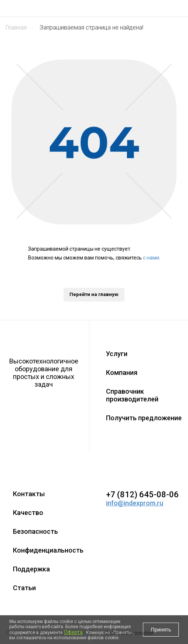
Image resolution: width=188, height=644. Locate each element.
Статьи (24, 588)
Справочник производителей (132, 395)
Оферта (73, 632)
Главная (16, 27)
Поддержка (31, 569)
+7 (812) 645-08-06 (142, 495)
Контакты (29, 494)
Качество (28, 513)
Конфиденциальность (48, 550)
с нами (151, 258)
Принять (161, 630)
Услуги (117, 354)
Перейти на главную (94, 294)
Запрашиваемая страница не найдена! (91, 27)
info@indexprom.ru (135, 503)
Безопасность (35, 531)
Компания (122, 373)
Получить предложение (144, 418)
